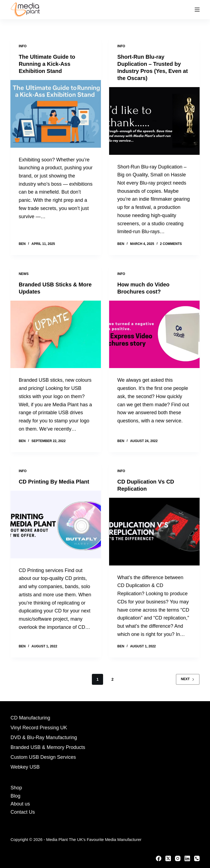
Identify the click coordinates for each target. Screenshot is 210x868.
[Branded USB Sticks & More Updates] (56, 334)
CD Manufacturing (30, 718)
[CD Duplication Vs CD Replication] (154, 532)
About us (20, 804)
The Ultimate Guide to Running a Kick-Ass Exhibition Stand (47, 64)
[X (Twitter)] (168, 858)
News (24, 274)
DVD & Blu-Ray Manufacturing (44, 737)
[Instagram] (178, 858)
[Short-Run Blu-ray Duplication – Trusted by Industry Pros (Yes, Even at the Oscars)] (154, 121)
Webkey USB (25, 767)
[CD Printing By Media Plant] (56, 525)
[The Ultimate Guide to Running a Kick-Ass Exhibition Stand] (56, 114)
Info (23, 46)
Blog (15, 796)
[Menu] (197, 10)
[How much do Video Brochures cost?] (154, 334)
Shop (16, 788)
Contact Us (23, 812)
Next (188, 679)
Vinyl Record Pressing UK (39, 728)
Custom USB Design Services (43, 757)
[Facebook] (159, 858)
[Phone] (197, 858)
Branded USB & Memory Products (48, 747)
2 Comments (171, 244)
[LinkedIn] (187, 858)
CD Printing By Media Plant (54, 482)
